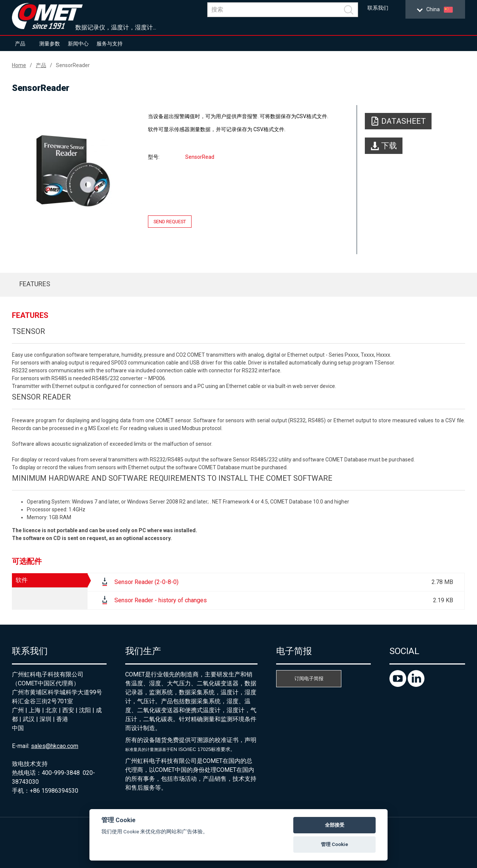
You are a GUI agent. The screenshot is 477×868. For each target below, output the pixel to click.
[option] (73, 170)
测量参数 (50, 44)
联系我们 (378, 8)
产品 (20, 44)
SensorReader (73, 65)
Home (19, 65)
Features (35, 284)
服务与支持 (110, 44)
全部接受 (335, 825)
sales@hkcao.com (55, 746)
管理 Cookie (334, 844)
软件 (22, 580)
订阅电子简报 (309, 678)
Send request (170, 222)
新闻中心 (78, 44)
